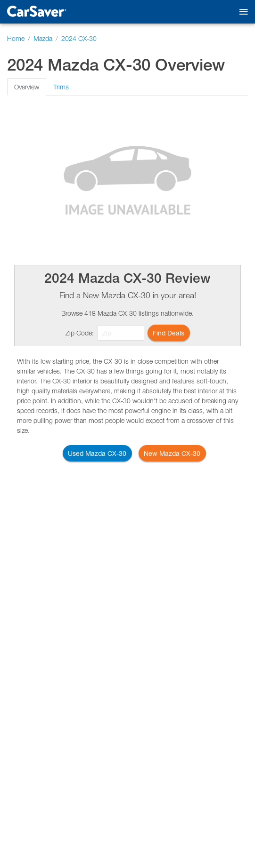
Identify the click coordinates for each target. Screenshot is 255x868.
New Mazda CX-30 (172, 453)
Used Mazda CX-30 (97, 453)
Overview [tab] (27, 87)
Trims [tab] (61, 87)
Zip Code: (80, 333)
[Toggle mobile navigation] (242, 12)
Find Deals (169, 333)
